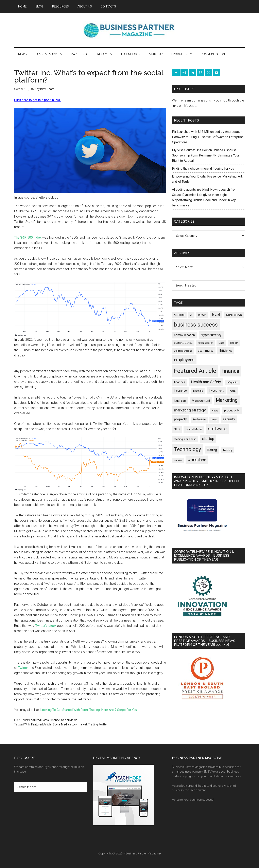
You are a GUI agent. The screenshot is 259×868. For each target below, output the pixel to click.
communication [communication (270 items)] (184, 335)
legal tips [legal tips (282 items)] (180, 401)
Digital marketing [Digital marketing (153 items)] (183, 351)
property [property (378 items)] (180, 419)
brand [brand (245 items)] (216, 315)
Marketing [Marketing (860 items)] (227, 400)
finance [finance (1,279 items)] (231, 371)
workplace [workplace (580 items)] (197, 460)
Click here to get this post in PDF (38, 100)
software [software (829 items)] (217, 429)
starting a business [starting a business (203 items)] (185, 439)
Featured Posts (39, 720)
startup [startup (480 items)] (208, 439)
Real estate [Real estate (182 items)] (199, 420)
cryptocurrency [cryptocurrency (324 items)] (211, 335)
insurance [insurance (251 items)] (180, 391)
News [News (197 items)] (215, 411)
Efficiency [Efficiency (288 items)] (226, 351)
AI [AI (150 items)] (191, 315)
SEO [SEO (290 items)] (177, 429)
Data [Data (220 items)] (221, 343)
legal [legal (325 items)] (233, 391)
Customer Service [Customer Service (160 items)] (183, 343)
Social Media (69, 720)
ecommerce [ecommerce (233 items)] (206, 351)
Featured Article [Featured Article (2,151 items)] (195, 371)
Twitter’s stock (46, 626)
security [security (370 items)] (229, 419)
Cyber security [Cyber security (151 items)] (205, 343)
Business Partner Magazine (129, 30)
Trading (93, 724)
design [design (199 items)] (234, 343)
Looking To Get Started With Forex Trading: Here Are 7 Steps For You (89, 710)
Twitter (23, 668)
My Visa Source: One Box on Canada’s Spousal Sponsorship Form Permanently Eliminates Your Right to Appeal (206, 155)
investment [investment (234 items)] (216, 391)
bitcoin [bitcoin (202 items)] (202, 315)
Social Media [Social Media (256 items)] (194, 429)
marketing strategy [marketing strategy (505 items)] (190, 410)
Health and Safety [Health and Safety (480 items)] (206, 382)
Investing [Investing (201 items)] (198, 391)
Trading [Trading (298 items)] (212, 450)
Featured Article (41, 724)
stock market (79, 724)
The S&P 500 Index (28, 237)
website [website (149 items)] (178, 460)
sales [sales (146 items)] (214, 420)
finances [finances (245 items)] (180, 382)
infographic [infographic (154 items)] (233, 382)
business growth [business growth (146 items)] (234, 315)
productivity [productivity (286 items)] (232, 410)
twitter (103, 724)
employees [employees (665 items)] (184, 360)
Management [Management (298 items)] (201, 401)
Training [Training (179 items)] (227, 450)
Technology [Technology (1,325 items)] (187, 449)
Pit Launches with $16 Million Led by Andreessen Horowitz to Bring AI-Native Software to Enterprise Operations (208, 137)
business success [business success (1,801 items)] (196, 325)
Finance (55, 720)
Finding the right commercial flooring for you (203, 169)
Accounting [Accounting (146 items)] (179, 315)
